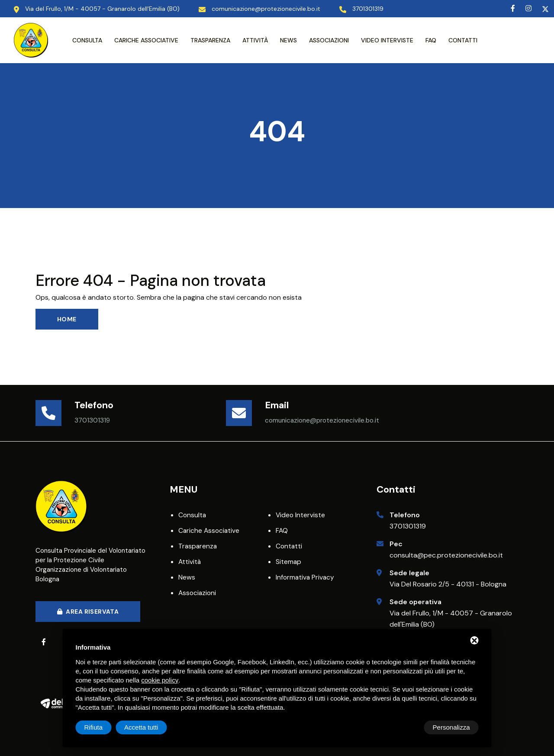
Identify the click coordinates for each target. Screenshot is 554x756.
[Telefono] (55, 413)
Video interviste (387, 40)
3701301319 (408, 526)
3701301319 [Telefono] (368, 9)
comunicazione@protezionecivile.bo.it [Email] (266, 9)
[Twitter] (545, 8)
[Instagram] (528, 8)
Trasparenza (210, 40)
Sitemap (289, 562)
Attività (255, 40)
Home (67, 319)
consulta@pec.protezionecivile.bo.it (446, 555)
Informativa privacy (306, 577)
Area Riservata (88, 612)
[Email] (245, 413)
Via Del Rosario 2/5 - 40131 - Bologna (448, 584)
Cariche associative (146, 40)
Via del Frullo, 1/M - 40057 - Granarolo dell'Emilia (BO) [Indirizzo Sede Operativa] (102, 9)
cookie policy (160, 680)
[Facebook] (513, 8)
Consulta (87, 40)
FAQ (431, 40)
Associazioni (329, 40)
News (288, 40)
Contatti (463, 40)
